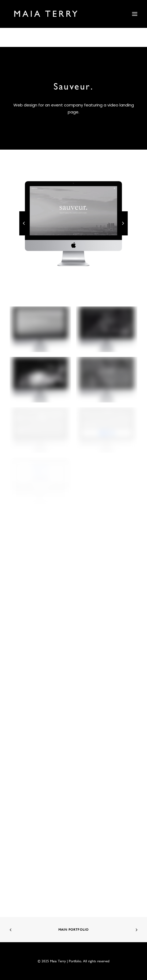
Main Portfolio (74, 930)
